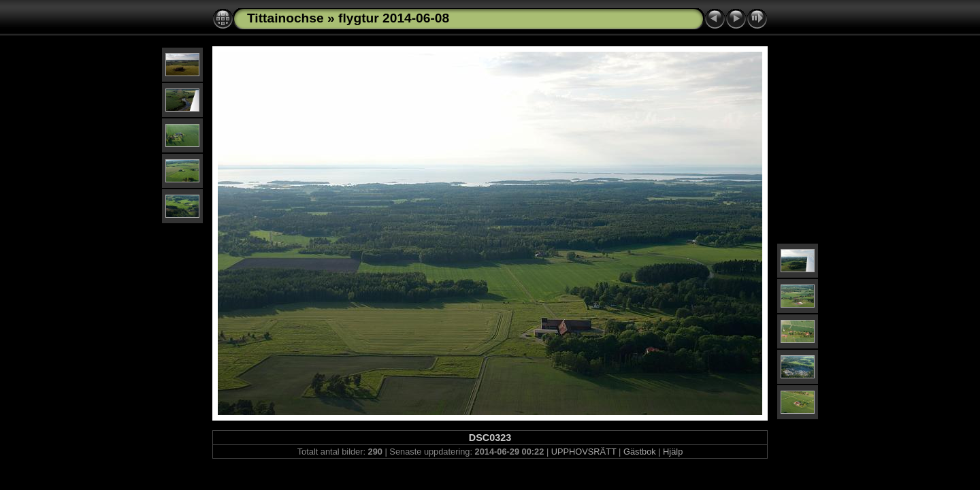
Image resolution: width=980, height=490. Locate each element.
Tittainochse (285, 18)
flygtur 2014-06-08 (394, 18)
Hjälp (673, 452)
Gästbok (640, 452)
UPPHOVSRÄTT (584, 452)
